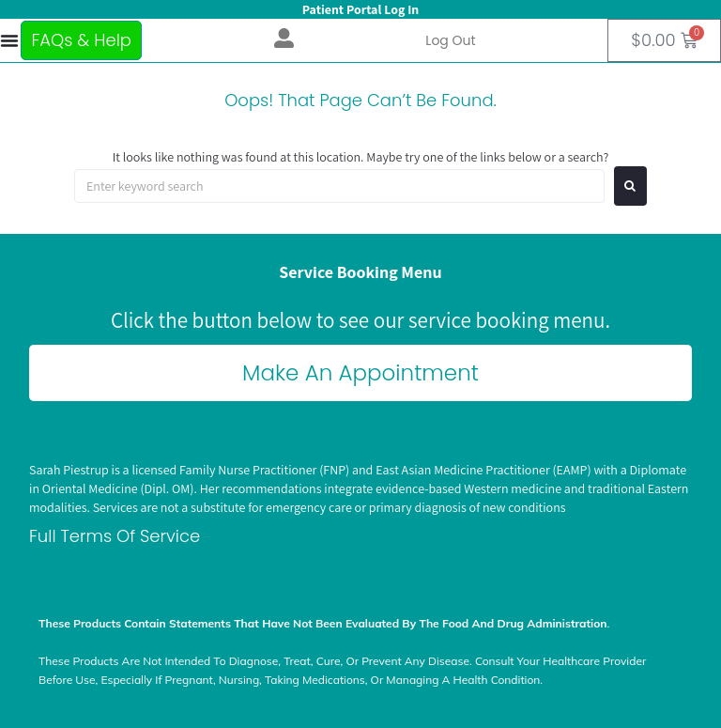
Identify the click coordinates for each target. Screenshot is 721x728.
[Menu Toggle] (9, 40)
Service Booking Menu (360, 272)
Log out (450, 40)
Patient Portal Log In (360, 9)
